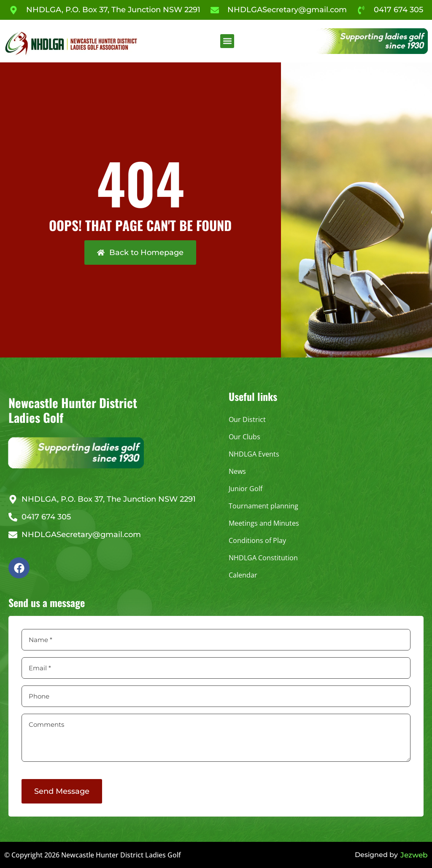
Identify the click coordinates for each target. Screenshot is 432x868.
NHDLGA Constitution (263, 558)
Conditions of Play (257, 540)
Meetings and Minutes (264, 523)
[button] (227, 41)
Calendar (243, 575)
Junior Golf (246, 489)
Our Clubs (244, 437)
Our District (247, 419)
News (237, 471)
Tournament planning (263, 506)
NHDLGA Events (254, 454)
